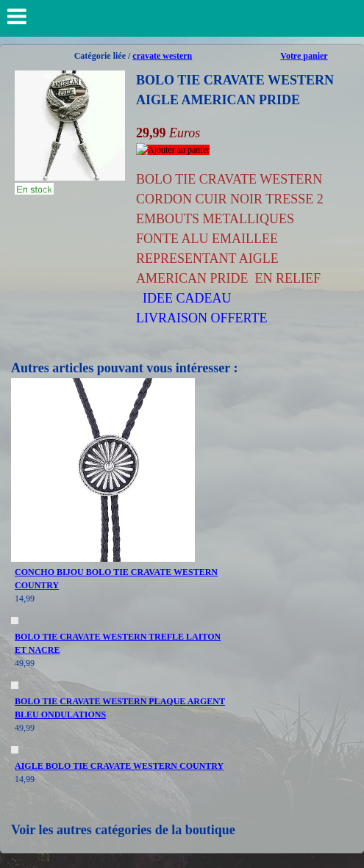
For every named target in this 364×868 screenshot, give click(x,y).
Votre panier (304, 56)
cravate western (162, 56)
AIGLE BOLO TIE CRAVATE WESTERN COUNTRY (119, 766)
